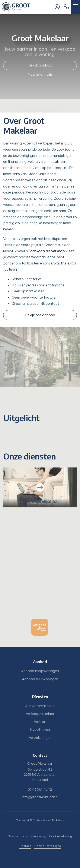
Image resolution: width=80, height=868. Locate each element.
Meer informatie (40, 74)
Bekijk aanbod (40, 65)
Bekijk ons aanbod (40, 315)
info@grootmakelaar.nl (40, 797)
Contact (25, 846)
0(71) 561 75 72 (40, 789)
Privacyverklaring (34, 836)
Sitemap (14, 836)
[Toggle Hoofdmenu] (76, 7)
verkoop (58, 251)
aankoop (38, 251)
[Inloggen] (57, 7)
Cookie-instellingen (48, 846)
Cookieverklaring (60, 836)
